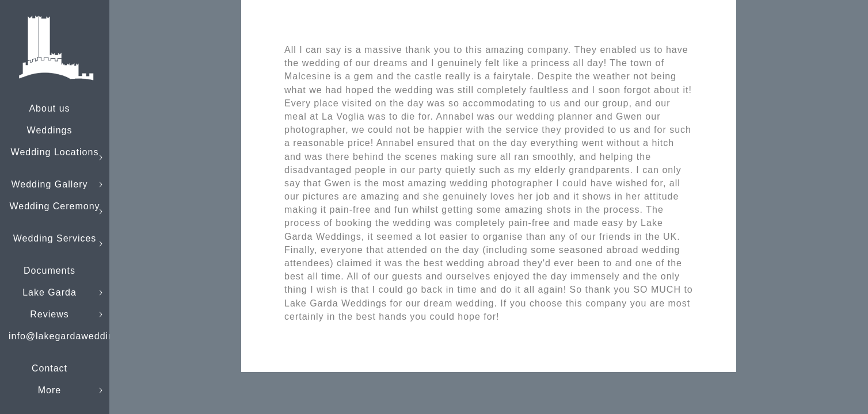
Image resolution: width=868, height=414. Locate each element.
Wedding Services (55, 238)
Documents (50, 271)
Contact (50, 368)
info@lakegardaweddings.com (78, 336)
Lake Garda (50, 292)
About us (49, 108)
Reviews (49, 314)
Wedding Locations (55, 152)
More (50, 390)
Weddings (50, 130)
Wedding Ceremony (54, 206)
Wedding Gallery (50, 184)
